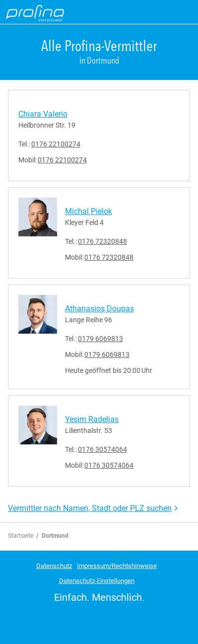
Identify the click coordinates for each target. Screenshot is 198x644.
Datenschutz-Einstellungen (97, 581)
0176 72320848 (102, 241)
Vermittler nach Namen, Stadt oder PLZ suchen (90, 508)
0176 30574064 (102, 449)
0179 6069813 (100, 339)
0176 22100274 (56, 144)
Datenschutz (54, 566)
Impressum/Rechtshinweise (117, 566)
